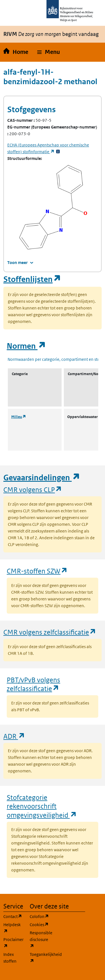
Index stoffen (10, 958)
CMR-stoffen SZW (37, 571)
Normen (26, 346)
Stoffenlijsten (32, 279)
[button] (49, 52)
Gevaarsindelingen (42, 478)
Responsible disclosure (39, 939)
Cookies (39, 924)
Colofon (39, 916)
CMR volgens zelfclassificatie (50, 632)
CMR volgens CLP (33, 489)
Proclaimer (13, 943)
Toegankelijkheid (39, 958)
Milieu (19, 417)
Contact (13, 916)
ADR (14, 736)
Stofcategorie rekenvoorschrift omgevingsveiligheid (42, 806)
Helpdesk (13, 928)
